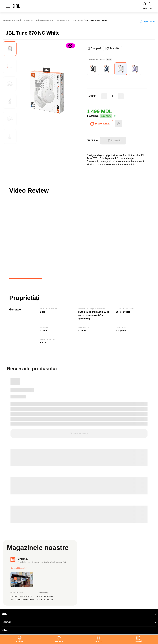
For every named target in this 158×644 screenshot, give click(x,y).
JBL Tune (61, 20)
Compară (138, 639)
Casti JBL (29, 20)
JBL (79, 614)
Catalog (98, 639)
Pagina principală (12, 20)
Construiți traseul (19, 568)
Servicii (79, 622)
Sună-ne (19, 639)
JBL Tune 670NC (75, 20)
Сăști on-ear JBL (45, 20)
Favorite (59, 639)
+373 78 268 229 (45, 600)
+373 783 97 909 (45, 596)
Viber (79, 630)
